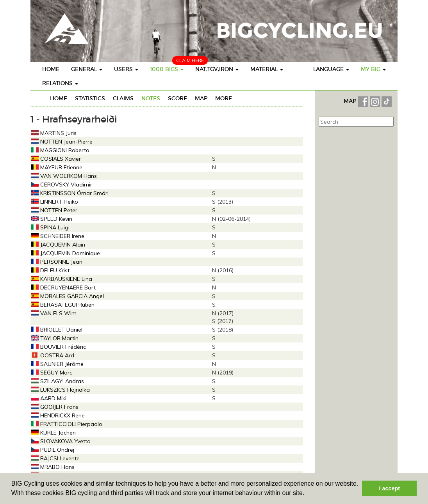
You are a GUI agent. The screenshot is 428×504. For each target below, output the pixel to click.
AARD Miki (49, 398)
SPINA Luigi (50, 227)
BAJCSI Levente (55, 458)
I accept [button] (389, 488)
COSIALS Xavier (56, 159)
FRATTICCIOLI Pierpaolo (67, 424)
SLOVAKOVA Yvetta (61, 441)
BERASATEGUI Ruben (63, 305)
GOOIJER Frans (55, 407)
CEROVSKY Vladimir (62, 185)
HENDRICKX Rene (58, 415)
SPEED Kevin (52, 219)
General (87, 69)
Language (331, 69)
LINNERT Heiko (54, 202)
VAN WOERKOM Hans (64, 176)
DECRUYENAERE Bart (63, 287)
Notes (151, 98)
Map (201, 98)
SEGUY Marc (52, 373)
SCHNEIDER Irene (58, 236)
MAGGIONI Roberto (60, 150)
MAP (351, 101)
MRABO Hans (53, 467)
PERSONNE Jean (57, 262)
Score (177, 98)
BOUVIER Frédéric (58, 347)
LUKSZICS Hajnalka (60, 390)
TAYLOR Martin (55, 338)
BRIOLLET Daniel (57, 330)
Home (51, 69)
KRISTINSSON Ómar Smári (70, 193)
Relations (60, 83)
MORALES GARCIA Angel (67, 296)
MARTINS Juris (54, 133)
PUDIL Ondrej (53, 450)
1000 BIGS (167, 69)
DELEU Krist (50, 270)
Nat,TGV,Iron (217, 69)
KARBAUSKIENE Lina (62, 279)
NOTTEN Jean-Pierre (62, 142)
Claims (123, 98)
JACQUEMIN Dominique (65, 253)
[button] (307, 494)
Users (126, 69)
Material (267, 69)
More (224, 98)
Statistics (90, 98)
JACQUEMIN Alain (58, 245)
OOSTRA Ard (53, 355)
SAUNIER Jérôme (57, 364)
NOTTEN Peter (54, 210)
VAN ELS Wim (54, 313)
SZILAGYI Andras (57, 381)
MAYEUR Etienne (57, 167)
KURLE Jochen (53, 433)
